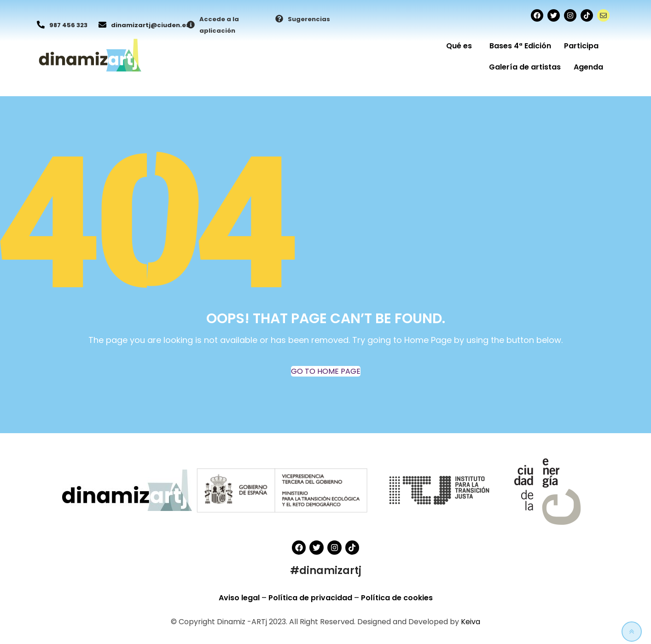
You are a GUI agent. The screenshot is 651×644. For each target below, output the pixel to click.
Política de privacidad (311, 598)
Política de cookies (397, 598)
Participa (584, 46)
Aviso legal (240, 598)
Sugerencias (309, 19)
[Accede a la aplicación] (191, 25)
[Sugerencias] (279, 19)
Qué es (461, 46)
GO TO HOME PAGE (326, 371)
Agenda (588, 67)
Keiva (471, 622)
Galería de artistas (525, 67)
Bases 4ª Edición (520, 46)
